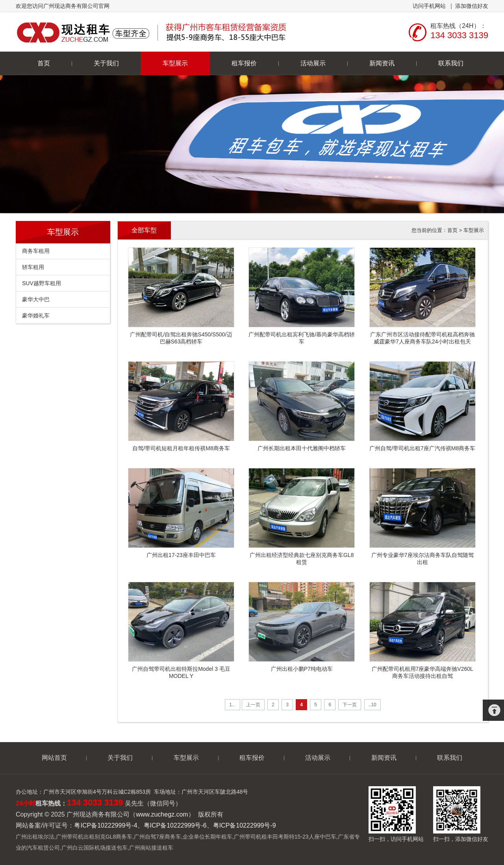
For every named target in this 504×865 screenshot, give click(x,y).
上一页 (253, 705)
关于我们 (106, 63)
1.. (233, 705)
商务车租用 (36, 251)
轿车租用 (33, 267)
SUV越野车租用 (42, 283)
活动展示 (313, 63)
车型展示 (175, 63)
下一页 (350, 705)
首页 (44, 63)
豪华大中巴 (36, 299)
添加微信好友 (472, 6)
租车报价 (244, 63)
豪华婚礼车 (36, 316)
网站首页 (54, 758)
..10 (372, 705)
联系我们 (451, 63)
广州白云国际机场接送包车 (94, 848)
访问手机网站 (429, 6)
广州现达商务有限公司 (153, 32)
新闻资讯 (382, 63)
